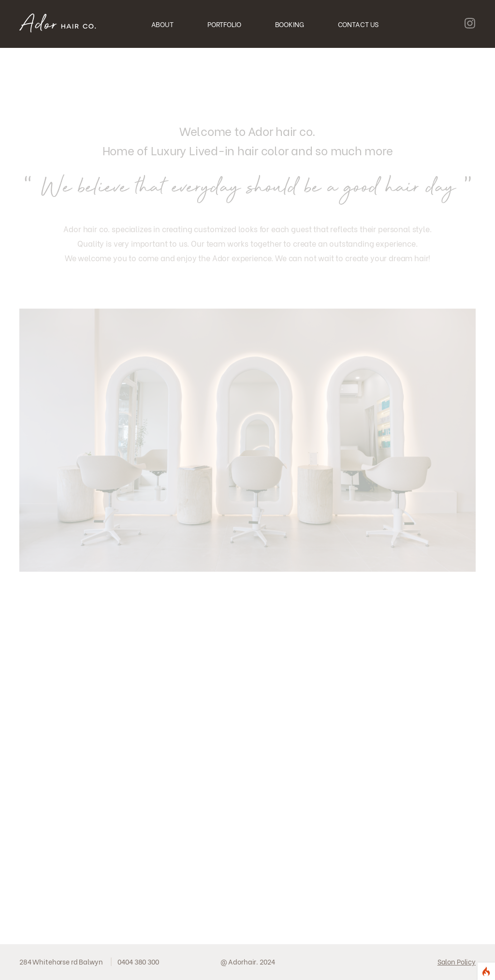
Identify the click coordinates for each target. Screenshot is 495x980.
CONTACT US (358, 24)
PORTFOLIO (224, 24)
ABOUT (162, 24)
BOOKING (290, 24)
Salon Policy (457, 961)
